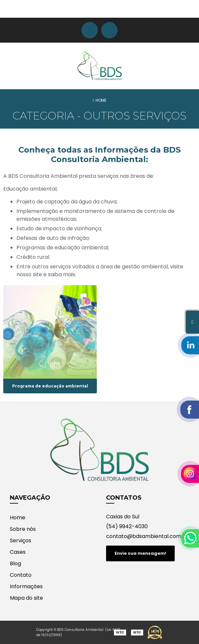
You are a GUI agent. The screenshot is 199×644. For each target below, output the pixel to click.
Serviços (21, 540)
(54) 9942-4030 (127, 526)
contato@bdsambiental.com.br (147, 536)
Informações (26, 586)
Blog (15, 563)
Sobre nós (23, 529)
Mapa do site (26, 598)
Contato (21, 575)
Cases (18, 552)
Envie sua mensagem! (140, 553)
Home (18, 518)
